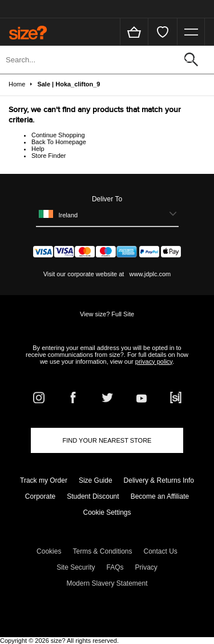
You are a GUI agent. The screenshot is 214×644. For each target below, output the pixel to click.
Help (38, 149)
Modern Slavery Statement (107, 583)
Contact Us (161, 551)
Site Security (76, 567)
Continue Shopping (58, 135)
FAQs (115, 567)
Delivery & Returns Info (159, 480)
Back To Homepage (59, 142)
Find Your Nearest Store (107, 440)
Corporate (40, 496)
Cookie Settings (107, 512)
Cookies (49, 551)
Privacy (146, 567)
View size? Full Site (107, 314)
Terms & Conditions (102, 551)
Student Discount (93, 496)
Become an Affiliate (160, 496)
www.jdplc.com (149, 274)
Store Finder (49, 156)
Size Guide (96, 480)
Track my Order (44, 480)
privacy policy (154, 361)
